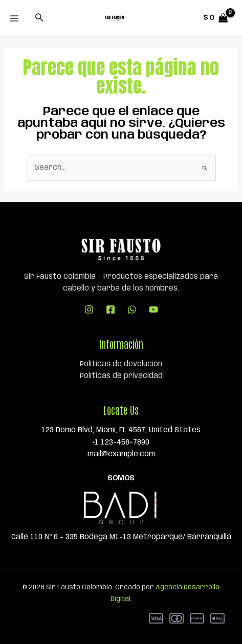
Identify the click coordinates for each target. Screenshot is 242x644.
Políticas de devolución (121, 364)
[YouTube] (153, 309)
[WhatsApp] (132, 309)
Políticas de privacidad (121, 376)
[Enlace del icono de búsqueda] (39, 18)
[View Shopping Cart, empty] (216, 18)
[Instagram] (89, 309)
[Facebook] (111, 309)
